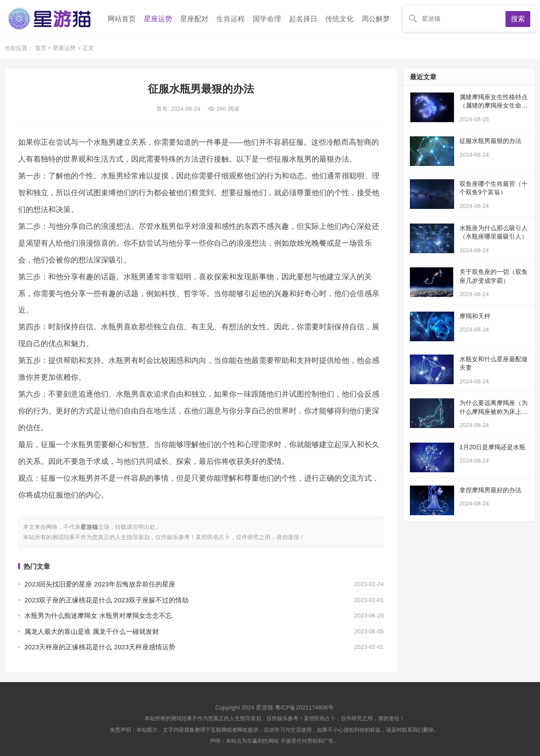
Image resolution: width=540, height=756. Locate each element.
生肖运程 (231, 19)
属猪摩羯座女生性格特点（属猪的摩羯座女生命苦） (494, 106)
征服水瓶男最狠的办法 (490, 141)
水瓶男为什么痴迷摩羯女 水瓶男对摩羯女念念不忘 (98, 615)
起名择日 (303, 19)
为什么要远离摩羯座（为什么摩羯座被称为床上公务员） (494, 411)
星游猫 (89, 527)
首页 (42, 48)
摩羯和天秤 (475, 316)
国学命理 (267, 19)
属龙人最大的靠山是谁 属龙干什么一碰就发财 (92, 631)
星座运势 (158, 19)
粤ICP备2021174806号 (304, 708)
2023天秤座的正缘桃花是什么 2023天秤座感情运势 (100, 647)
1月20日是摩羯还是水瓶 (492, 447)
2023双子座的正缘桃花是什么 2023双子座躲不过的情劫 (106, 600)
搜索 (518, 19)
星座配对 (194, 19)
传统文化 (339, 19)
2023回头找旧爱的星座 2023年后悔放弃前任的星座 (100, 584)
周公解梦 (376, 19)
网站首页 (122, 19)
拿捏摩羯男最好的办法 (490, 490)
